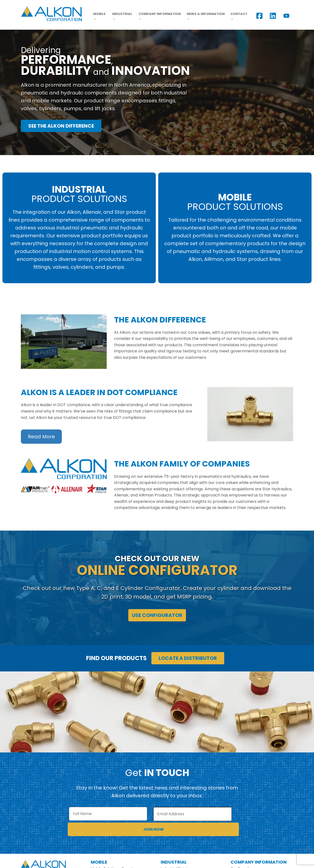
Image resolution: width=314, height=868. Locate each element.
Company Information (160, 14)
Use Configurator (157, 615)
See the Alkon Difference (61, 126)
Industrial (122, 14)
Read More (41, 437)
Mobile (99, 14)
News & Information (206, 14)
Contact (239, 14)
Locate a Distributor (188, 658)
